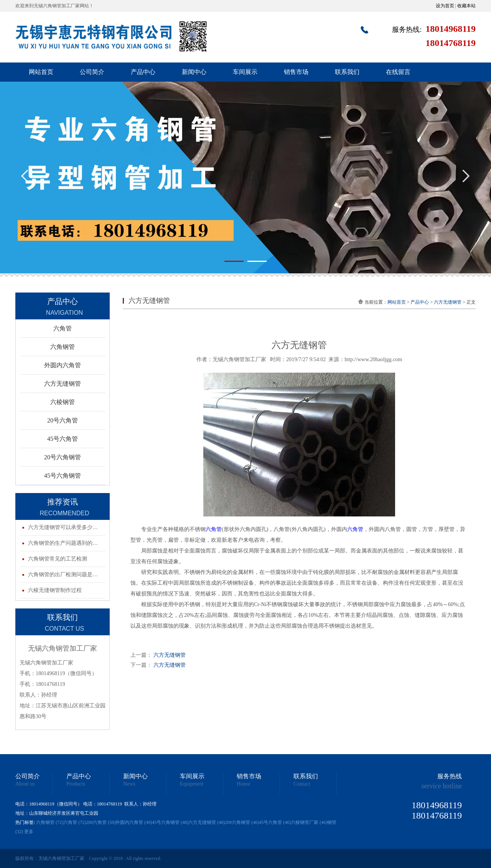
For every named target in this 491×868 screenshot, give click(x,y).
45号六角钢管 (63, 476)
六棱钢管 (63, 402)
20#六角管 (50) (101, 822)
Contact (302, 784)
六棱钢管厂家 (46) (309, 822)
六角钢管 (63, 347)
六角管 (63, 328)
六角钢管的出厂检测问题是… (63, 575)
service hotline (442, 786)
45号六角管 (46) (275, 822)
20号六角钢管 (63, 457)
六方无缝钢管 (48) (207, 822)
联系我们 (347, 72)
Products (76, 784)
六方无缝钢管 (63, 384)
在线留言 (398, 72)
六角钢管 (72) (50, 822)
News (129, 784)
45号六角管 (63, 439)
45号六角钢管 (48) (170, 822)
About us (25, 784)
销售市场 (296, 72)
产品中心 (143, 72)
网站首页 (41, 72)
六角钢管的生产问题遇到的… (63, 543)
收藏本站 (466, 6)
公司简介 (92, 72)
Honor (244, 784)
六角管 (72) (75, 822)
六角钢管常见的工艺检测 (58, 559)
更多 (29, 832)
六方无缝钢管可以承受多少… (63, 527)
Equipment (192, 784)
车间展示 (245, 72)
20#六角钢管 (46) (242, 822)
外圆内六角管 (63, 365)
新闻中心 (194, 72)
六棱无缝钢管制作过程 (55, 590)
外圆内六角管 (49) (134, 822)
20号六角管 (63, 420)
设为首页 (445, 6)
